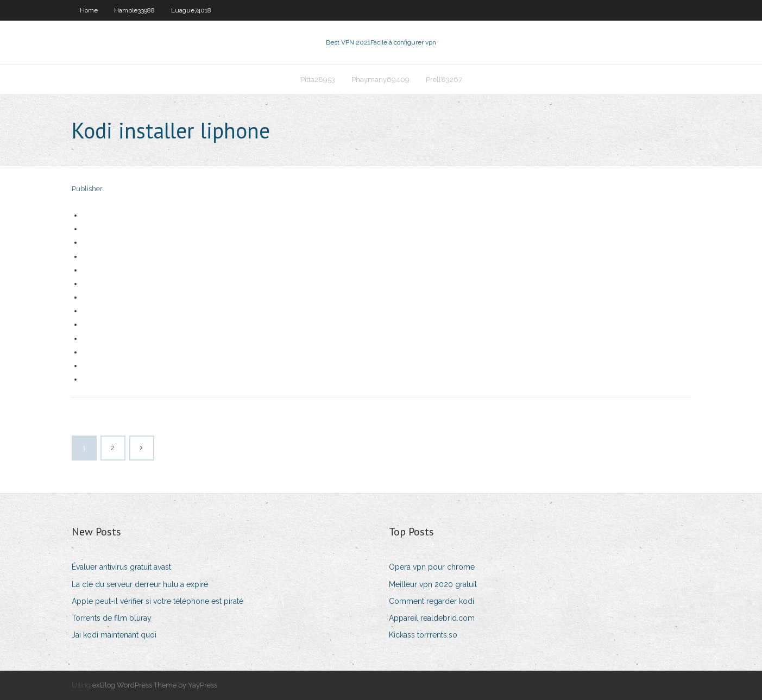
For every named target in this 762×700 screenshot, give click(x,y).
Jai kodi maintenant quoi (114, 635)
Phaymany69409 (380, 80)
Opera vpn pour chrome (432, 567)
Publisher (87, 189)
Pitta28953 (318, 80)
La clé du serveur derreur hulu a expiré (140, 584)
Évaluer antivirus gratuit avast (121, 567)
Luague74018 (191, 10)
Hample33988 (134, 10)
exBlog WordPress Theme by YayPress (155, 685)
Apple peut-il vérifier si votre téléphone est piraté (158, 601)
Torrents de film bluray (112, 618)
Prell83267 (444, 80)
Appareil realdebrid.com (432, 618)
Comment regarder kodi (432, 601)
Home (89, 10)
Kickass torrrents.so (423, 635)
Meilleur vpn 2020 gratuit (433, 584)
